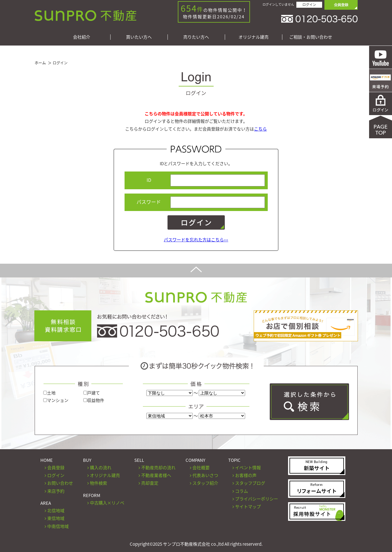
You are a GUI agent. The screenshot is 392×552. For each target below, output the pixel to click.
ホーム (40, 63)
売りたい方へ (196, 37)
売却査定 (150, 483)
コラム (242, 491)
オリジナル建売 (254, 37)
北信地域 (56, 510)
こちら (260, 129)
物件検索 (99, 483)
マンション (56, 400)
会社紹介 (82, 37)
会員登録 (56, 468)
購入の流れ (101, 468)
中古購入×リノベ (107, 503)
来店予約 (56, 491)
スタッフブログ (250, 483)
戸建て (92, 393)
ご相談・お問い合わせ (311, 37)
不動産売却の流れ (158, 468)
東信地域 (56, 518)
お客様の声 (246, 475)
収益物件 (94, 400)
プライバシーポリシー (257, 499)
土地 (49, 393)
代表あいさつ (205, 475)
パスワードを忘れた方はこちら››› (196, 240)
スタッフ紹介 (205, 483)
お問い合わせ (60, 483)
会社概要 (201, 468)
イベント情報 (248, 468)
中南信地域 (58, 526)
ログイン (309, 5)
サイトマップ (248, 506)
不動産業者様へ (156, 475)
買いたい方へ (139, 37)
